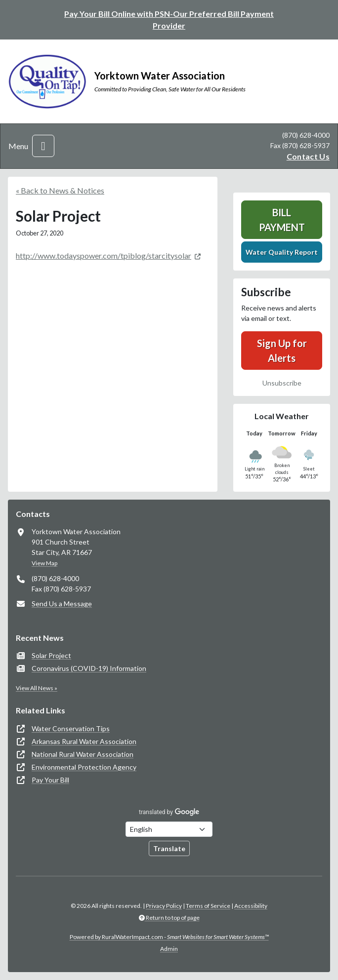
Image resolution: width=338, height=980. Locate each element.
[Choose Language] (169, 829)
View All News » (37, 688)
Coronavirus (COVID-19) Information (89, 668)
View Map (44, 563)
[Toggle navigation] (43, 146)
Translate (169, 848)
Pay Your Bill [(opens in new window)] (50, 780)
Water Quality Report (282, 252)
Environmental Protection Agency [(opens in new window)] (84, 767)
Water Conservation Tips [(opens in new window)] (71, 728)
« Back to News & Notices (60, 190)
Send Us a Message (62, 604)
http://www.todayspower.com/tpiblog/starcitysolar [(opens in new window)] (104, 255)
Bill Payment (282, 220)
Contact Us (308, 156)
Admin (169, 949)
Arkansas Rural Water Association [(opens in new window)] (84, 741)
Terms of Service (208, 906)
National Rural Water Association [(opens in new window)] (83, 754)
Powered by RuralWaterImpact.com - (169, 937)
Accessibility (251, 906)
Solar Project (51, 655)
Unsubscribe (282, 383)
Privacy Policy (164, 906)
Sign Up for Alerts (282, 351)
